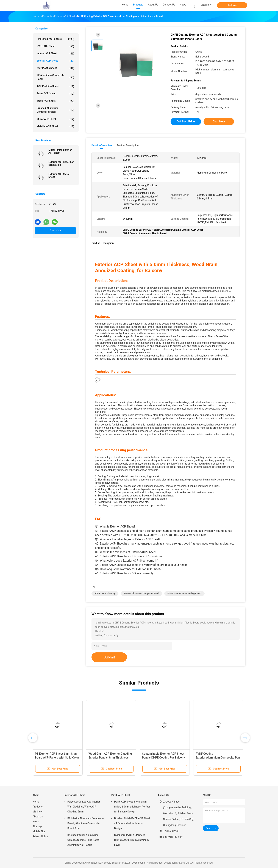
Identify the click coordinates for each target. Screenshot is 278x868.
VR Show (38, 812)
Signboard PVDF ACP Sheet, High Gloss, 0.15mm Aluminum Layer (131, 840)
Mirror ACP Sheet (55, 119)
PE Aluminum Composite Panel (55, 77)
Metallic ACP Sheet (55, 127)
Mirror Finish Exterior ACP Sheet (60, 151)
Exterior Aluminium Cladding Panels (184, 594)
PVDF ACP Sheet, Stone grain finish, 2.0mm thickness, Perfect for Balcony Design (132, 807)
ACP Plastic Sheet (55, 68)
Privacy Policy (40, 836)
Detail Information (102, 145)
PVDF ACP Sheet (55, 46)
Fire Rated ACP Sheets (55, 39)
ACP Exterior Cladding (105, 594)
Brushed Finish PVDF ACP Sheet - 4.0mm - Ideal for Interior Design (132, 823)
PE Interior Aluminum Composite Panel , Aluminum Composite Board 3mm (86, 823)
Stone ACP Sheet (55, 94)
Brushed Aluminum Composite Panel (55, 110)
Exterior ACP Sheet (55, 61)
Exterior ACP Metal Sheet (59, 175)
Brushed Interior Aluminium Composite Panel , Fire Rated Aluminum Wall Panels (83, 840)
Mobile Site (39, 831)
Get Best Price (186, 121)
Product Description (128, 145)
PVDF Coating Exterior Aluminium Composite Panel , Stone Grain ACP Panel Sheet (218, 758)
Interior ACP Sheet (55, 54)
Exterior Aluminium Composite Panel (141, 594)
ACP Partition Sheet (55, 86)
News (36, 822)
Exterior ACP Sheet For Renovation (61, 163)
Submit (109, 657)
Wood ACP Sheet (55, 101)
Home (36, 802)
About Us (38, 817)
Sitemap (37, 826)
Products (38, 807)
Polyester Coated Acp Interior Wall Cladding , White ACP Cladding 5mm (84, 807)
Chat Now (232, 5)
